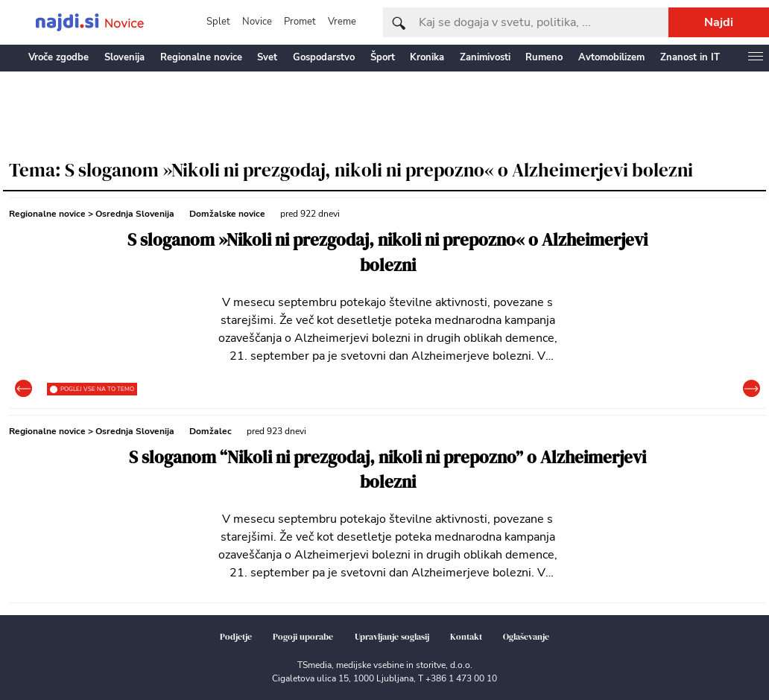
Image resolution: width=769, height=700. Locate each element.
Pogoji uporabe (303, 637)
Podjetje (236, 637)
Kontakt (466, 637)
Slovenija (124, 57)
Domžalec (211, 431)
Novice (257, 22)
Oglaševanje (526, 637)
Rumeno (544, 57)
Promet (300, 22)
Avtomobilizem (611, 57)
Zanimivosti (485, 57)
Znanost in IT (690, 57)
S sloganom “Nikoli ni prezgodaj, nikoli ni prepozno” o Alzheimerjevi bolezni (387, 470)
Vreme (342, 22)
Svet (267, 57)
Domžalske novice (227, 214)
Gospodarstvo (324, 57)
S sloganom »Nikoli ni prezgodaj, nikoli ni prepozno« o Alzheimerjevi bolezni (387, 253)
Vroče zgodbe (58, 57)
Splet (218, 22)
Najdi (719, 22)
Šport (383, 57)
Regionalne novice (201, 57)
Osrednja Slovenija (135, 214)
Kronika (427, 57)
